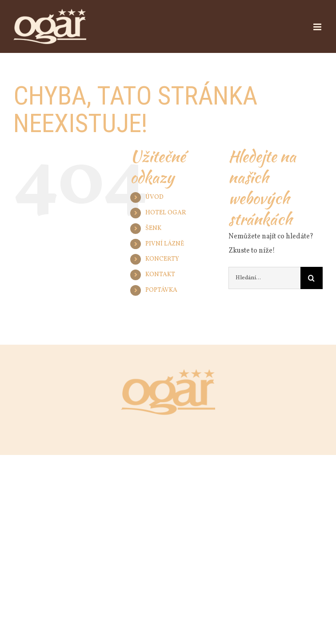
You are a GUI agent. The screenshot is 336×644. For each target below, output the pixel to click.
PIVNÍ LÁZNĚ (165, 244)
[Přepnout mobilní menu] (318, 27)
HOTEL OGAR (166, 213)
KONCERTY (162, 259)
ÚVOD (154, 197)
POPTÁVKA (161, 290)
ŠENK (153, 228)
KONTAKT (160, 275)
